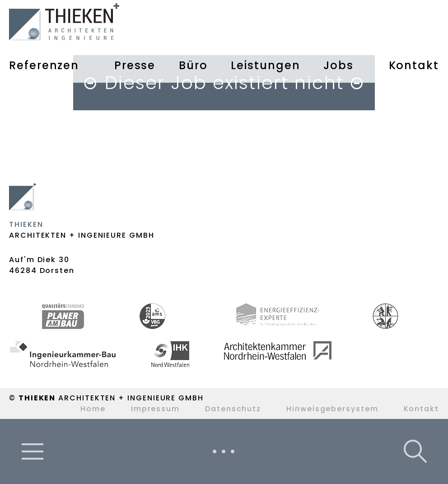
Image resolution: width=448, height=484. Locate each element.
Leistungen (265, 65)
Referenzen (44, 65)
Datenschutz (233, 409)
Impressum (155, 409)
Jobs (338, 65)
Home (93, 409)
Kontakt (414, 65)
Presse (135, 65)
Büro (193, 65)
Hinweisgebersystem (332, 409)
